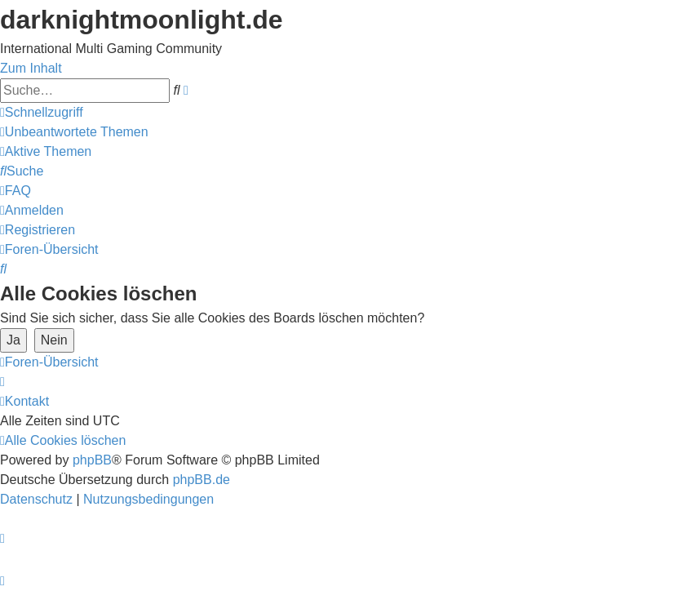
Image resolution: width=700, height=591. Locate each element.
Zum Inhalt (31, 68)
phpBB (92, 460)
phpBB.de (202, 480)
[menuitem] (74, 132)
